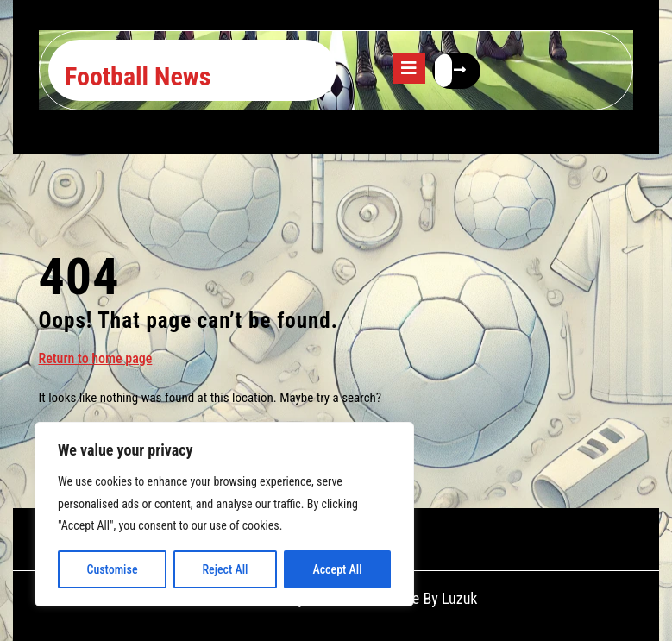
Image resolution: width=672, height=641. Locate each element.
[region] (224, 514)
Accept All (337, 569)
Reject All (225, 569)
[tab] (409, 68)
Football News (138, 76)
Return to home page (96, 358)
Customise (112, 569)
